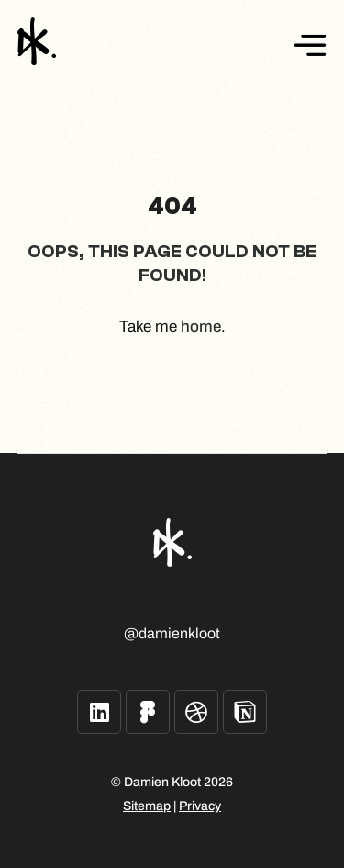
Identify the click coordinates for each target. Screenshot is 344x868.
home (201, 327)
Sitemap (147, 806)
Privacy (200, 806)
